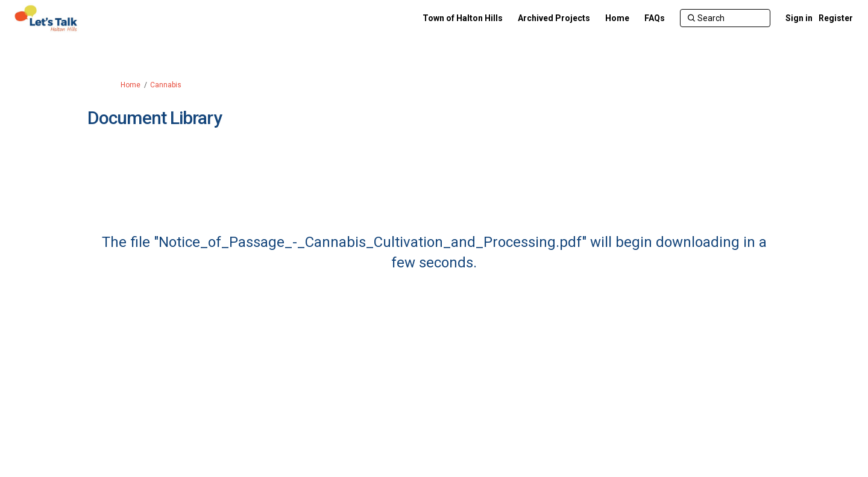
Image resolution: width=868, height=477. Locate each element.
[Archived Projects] (554, 18)
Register (836, 18)
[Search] (725, 18)
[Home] (617, 18)
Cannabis (166, 85)
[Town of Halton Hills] (463, 18)
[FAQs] (655, 18)
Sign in (799, 18)
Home (131, 85)
